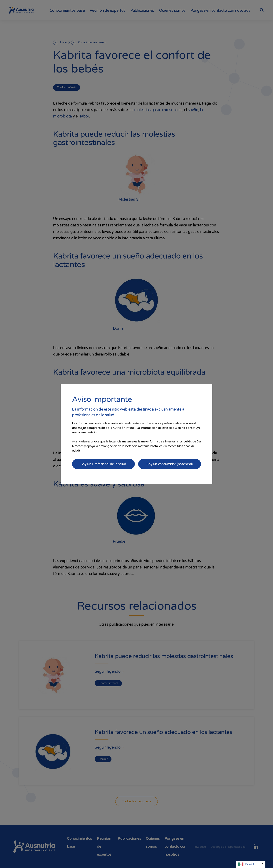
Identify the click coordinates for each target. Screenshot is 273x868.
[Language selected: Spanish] (251, 864)
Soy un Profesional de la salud (103, 464)
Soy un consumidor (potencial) (170, 464)
